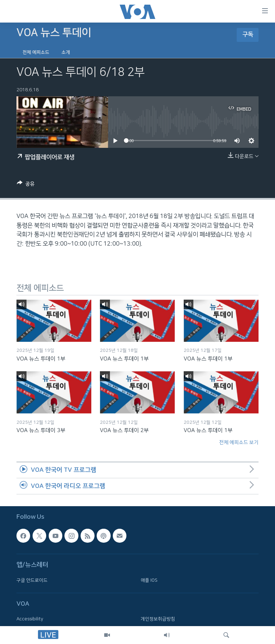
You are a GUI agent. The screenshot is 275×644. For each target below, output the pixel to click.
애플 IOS (149, 580)
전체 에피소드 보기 (239, 442)
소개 (66, 52)
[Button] (26, 185)
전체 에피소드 (36, 52)
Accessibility (30, 619)
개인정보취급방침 (158, 619)
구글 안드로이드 (32, 580)
